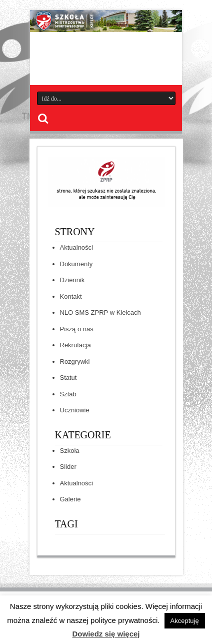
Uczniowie (75, 410)
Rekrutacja (75, 345)
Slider (68, 467)
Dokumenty (76, 264)
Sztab (68, 394)
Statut (68, 378)
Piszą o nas (77, 329)
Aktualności (76, 247)
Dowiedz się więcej (106, 634)
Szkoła (70, 451)
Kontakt (71, 296)
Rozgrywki (75, 362)
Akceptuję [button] (185, 621)
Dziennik (72, 280)
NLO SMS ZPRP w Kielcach (100, 312)
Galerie (70, 499)
